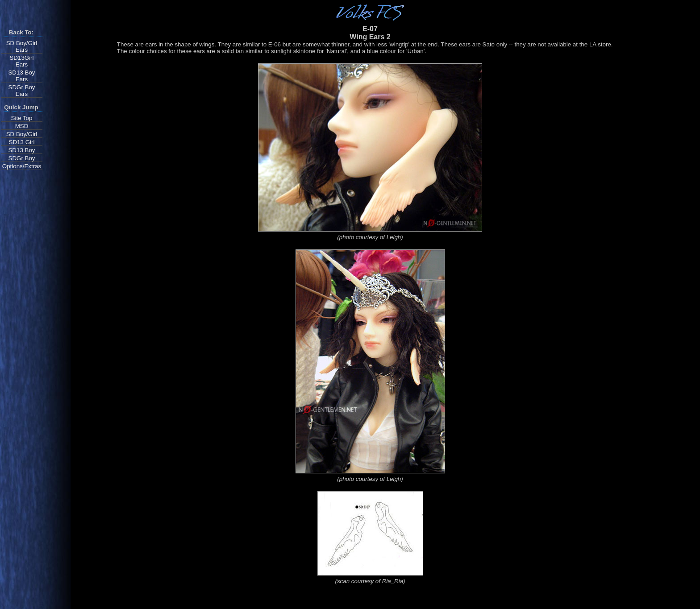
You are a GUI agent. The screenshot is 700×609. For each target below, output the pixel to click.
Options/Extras (22, 166)
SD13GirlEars (21, 61)
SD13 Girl (22, 142)
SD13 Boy (21, 150)
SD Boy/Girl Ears (22, 46)
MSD (22, 126)
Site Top (22, 118)
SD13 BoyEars (21, 76)
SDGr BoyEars (22, 91)
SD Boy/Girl (22, 134)
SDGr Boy (22, 158)
